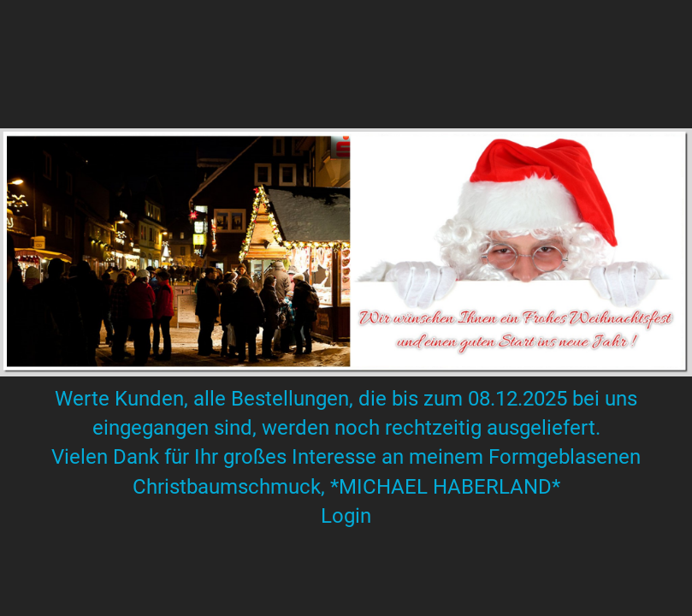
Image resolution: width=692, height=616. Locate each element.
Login (346, 516)
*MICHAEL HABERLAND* (443, 487)
